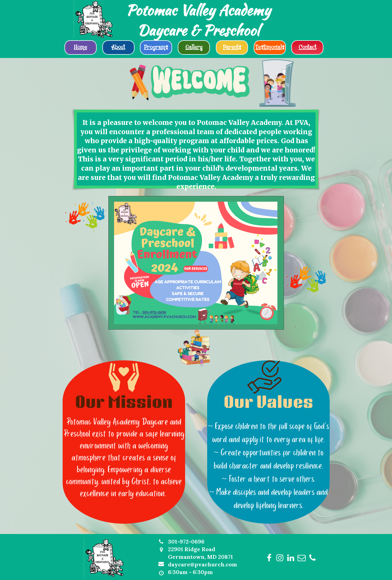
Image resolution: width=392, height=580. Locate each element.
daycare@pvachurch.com (203, 564)
